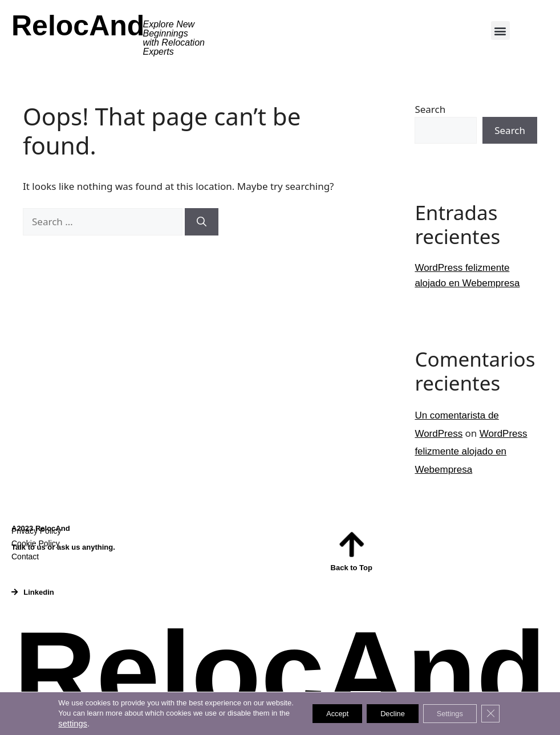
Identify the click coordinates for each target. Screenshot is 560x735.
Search (430, 109)
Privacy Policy (36, 531)
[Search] (202, 222)
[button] (500, 31)
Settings (458, 714)
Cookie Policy (36, 543)
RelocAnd (78, 26)
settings (58, 724)
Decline (391, 714)
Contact (25, 557)
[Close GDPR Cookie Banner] (504, 714)
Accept (327, 714)
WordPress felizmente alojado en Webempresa (471, 452)
